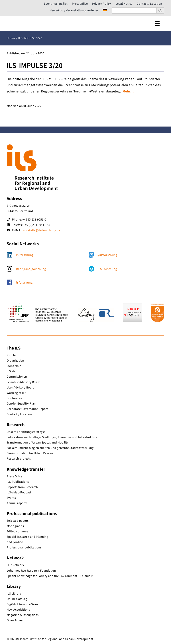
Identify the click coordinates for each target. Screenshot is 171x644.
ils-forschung (24, 255)
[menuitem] (105, 10)
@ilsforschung (107, 255)
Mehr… (128, 91)
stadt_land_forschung (31, 269)
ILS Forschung (107, 269)
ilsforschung (24, 283)
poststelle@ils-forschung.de (41, 230)
